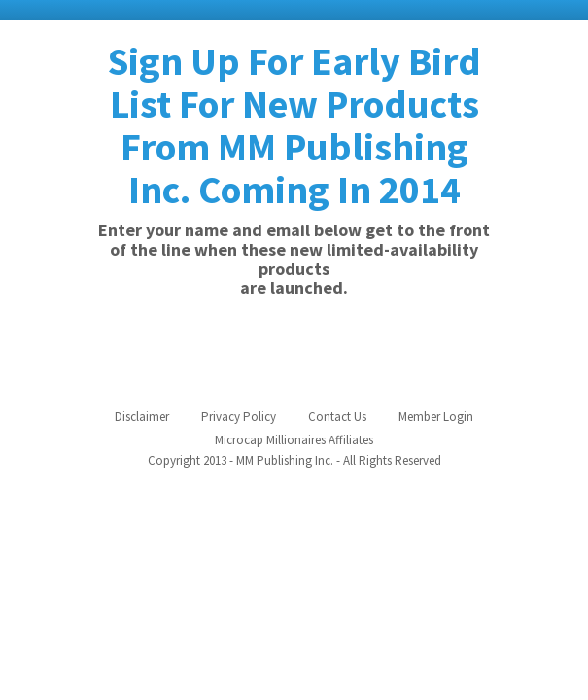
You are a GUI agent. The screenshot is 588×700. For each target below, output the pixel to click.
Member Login (436, 417)
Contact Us (337, 417)
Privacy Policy (239, 417)
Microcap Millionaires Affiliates (294, 440)
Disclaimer (142, 417)
